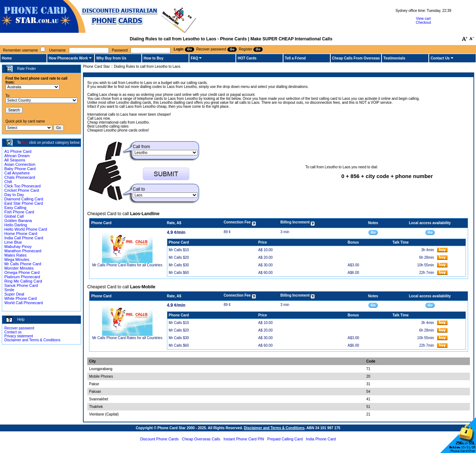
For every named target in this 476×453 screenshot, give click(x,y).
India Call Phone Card (24, 238)
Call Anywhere (17, 173)
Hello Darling (16, 225)
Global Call (14, 216)
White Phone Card (21, 298)
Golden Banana (18, 221)
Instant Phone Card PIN (244, 439)
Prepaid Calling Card (285, 439)
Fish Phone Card (19, 212)
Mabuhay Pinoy (18, 247)
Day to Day (14, 195)
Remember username (20, 50)
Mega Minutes (17, 259)
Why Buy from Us (111, 58)
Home (7, 58)
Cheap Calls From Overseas (356, 58)
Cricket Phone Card (22, 190)
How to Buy (153, 58)
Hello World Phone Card (26, 229)
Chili (8, 182)
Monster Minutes (19, 268)
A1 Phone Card (18, 151)
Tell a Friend (295, 58)
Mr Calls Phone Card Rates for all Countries (127, 265)
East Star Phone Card (24, 203)
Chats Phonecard (20, 177)
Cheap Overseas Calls (201, 439)
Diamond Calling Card (24, 199)
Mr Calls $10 (179, 250)
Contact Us (440, 58)
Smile (9, 290)
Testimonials (394, 58)
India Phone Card (321, 439)
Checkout (423, 23)
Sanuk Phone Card (21, 285)
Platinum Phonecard (22, 277)
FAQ (195, 58)
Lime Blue (13, 242)
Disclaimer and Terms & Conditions (32, 340)
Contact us (13, 332)
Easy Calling (15, 208)
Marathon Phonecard (23, 251)
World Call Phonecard (24, 303)
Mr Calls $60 (179, 273)
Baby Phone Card (20, 169)
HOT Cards (247, 58)
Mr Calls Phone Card (23, 264)
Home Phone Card (21, 234)
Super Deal (14, 294)
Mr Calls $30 (179, 265)
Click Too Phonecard (23, 186)
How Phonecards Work (68, 58)
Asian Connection (20, 164)
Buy (25, 143)
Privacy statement (19, 336)
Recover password (19, 328)
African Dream (17, 156)
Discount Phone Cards (160, 439)
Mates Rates (16, 255)
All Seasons (15, 160)
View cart (424, 19)
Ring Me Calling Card (23, 281)
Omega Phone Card (22, 272)
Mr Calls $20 (179, 257)
